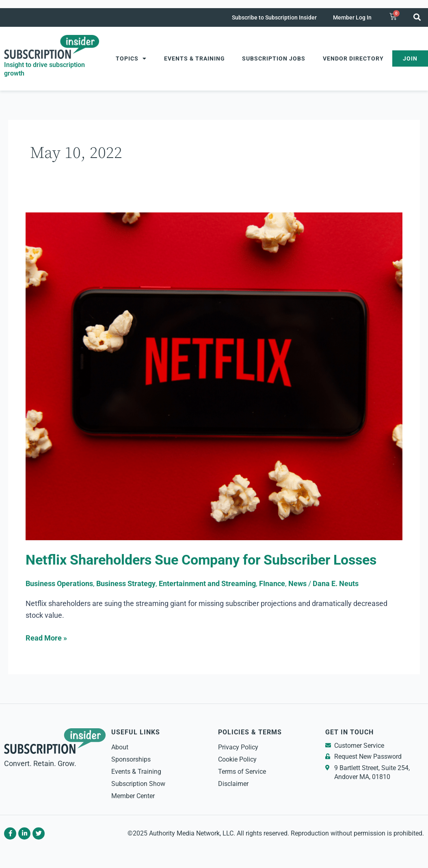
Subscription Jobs (274, 58)
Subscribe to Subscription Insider (274, 17)
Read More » (46, 637)
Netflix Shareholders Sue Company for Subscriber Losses (201, 560)
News (297, 583)
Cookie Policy (237, 759)
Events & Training (195, 58)
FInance (272, 583)
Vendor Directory (353, 58)
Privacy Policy (238, 747)
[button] (417, 17)
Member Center (133, 796)
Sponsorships (131, 759)
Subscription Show (138, 784)
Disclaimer (233, 784)
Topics (131, 58)
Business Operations (59, 583)
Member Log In (352, 17)
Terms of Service (242, 772)
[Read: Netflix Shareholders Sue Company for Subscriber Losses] (214, 376)
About (120, 747)
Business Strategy (126, 583)
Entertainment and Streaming (207, 583)
